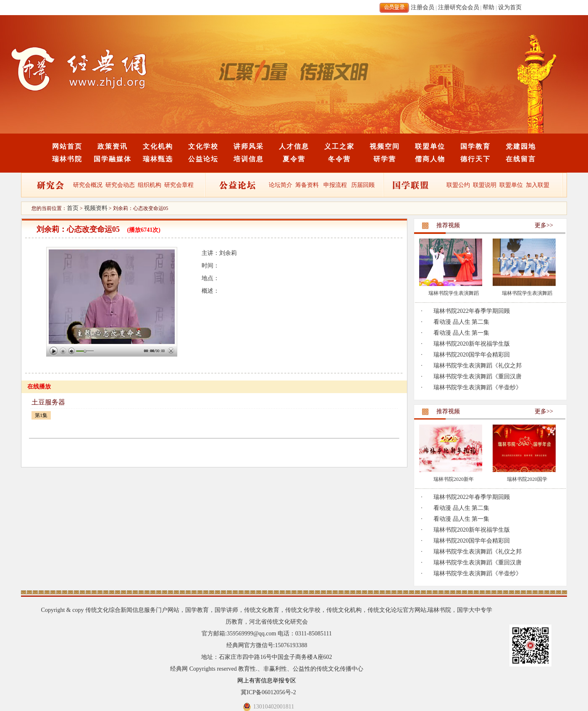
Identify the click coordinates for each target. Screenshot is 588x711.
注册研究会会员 (459, 7)
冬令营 (339, 159)
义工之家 (339, 146)
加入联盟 (538, 185)
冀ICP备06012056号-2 (268, 692)
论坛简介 (281, 185)
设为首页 (510, 7)
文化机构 (158, 146)
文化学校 (203, 146)
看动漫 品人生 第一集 (461, 333)
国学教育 (475, 146)
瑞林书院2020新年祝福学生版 (472, 344)
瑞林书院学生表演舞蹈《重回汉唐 (478, 376)
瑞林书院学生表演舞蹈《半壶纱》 (478, 387)
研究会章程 (178, 185)
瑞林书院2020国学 (527, 479)
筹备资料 (307, 185)
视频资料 (96, 208)
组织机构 (150, 185)
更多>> (544, 225)
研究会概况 (88, 185)
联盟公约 (458, 185)
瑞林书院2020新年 (454, 479)
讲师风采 (249, 146)
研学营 (385, 159)
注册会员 (423, 7)
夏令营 (294, 159)
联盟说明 (485, 185)
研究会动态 (120, 185)
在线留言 (521, 159)
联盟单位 (430, 146)
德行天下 (475, 159)
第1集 (41, 415)
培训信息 (249, 159)
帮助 (488, 7)
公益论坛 (203, 159)
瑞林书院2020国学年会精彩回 (472, 355)
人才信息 (294, 146)
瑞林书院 (67, 159)
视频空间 (385, 146)
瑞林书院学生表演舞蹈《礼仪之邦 (478, 366)
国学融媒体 (113, 159)
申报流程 (335, 185)
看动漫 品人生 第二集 (461, 322)
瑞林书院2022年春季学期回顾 (472, 311)
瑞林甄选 (158, 159)
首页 (73, 208)
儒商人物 (430, 159)
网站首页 (67, 146)
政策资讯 (113, 146)
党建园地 (521, 146)
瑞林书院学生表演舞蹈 (454, 293)
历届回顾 (363, 185)
